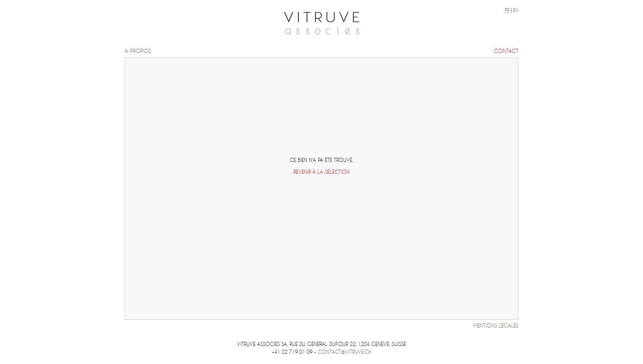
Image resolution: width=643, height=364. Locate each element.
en (516, 10)
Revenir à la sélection (321, 172)
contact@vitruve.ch (344, 352)
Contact (506, 51)
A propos (138, 51)
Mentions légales (496, 326)
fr (507, 10)
